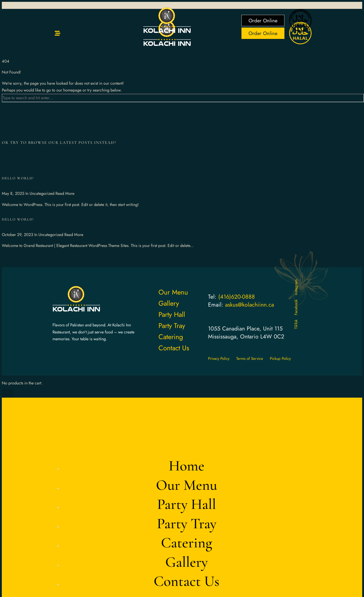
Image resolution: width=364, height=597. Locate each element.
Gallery (187, 562)
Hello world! (18, 178)
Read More (65, 193)
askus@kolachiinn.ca (250, 305)
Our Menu (187, 485)
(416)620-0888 (237, 297)
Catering (187, 543)
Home (187, 466)
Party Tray (187, 524)
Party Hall (187, 504)
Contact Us (187, 581)
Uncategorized (42, 193)
